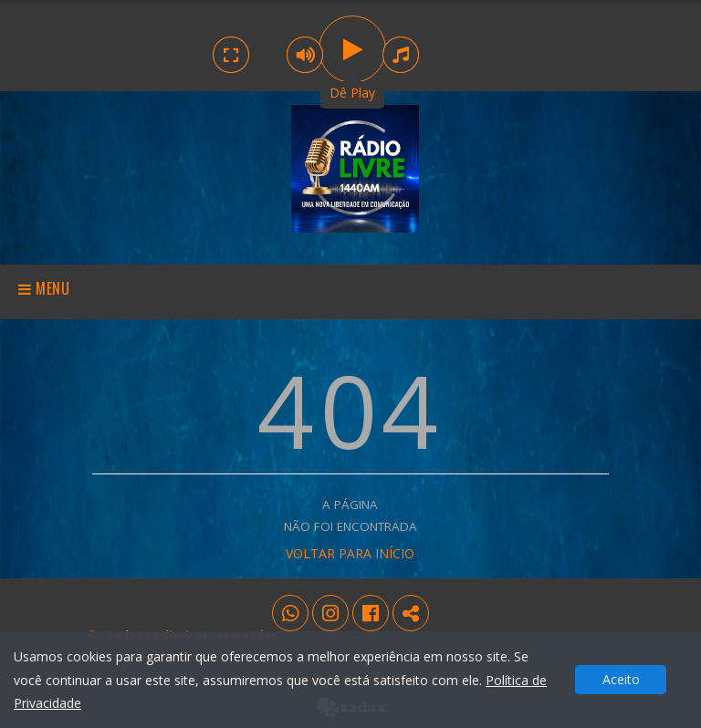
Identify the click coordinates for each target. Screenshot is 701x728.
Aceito (621, 679)
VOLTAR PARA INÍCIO (350, 553)
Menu (44, 288)
